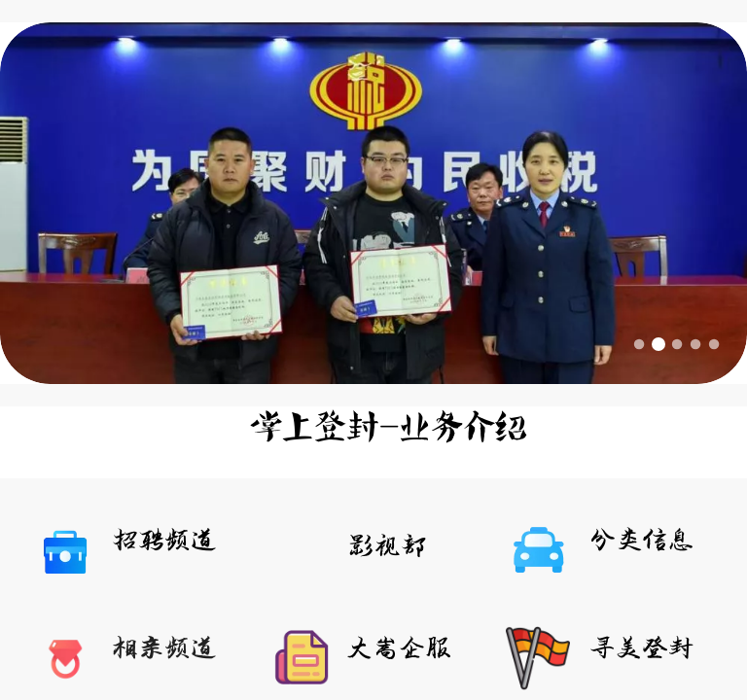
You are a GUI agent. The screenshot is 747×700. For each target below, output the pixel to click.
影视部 (388, 547)
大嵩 (373, 649)
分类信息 (642, 541)
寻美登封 (642, 649)
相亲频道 (164, 649)
